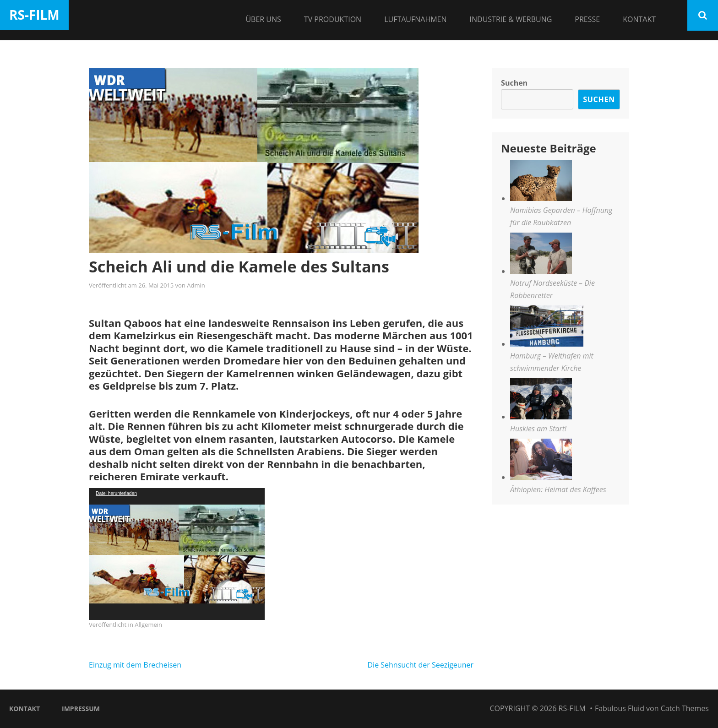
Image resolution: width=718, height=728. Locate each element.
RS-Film (34, 15)
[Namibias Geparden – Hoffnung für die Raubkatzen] (541, 182)
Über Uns (263, 19)
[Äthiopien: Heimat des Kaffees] (541, 461)
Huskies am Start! (538, 429)
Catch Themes (685, 708)
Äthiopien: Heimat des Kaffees (558, 489)
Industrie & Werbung (511, 19)
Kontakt (639, 19)
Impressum (81, 709)
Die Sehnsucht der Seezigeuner (420, 665)
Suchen (514, 83)
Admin (196, 285)
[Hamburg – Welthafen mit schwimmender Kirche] (547, 328)
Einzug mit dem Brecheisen (135, 665)
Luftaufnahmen (415, 19)
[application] (177, 554)
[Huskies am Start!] (541, 400)
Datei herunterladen (116, 493)
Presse (587, 19)
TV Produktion (333, 19)
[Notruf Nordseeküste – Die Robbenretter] (541, 255)
